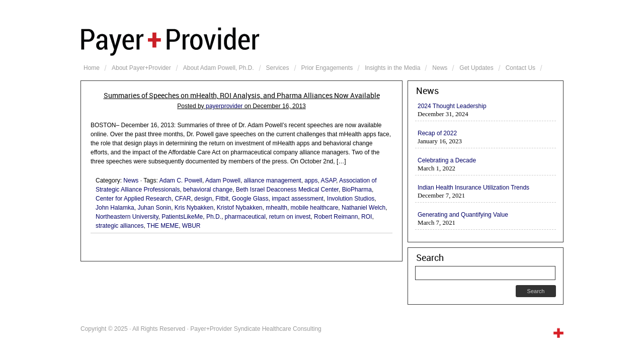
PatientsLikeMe (182, 217)
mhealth (276, 208)
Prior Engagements (327, 68)
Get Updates (476, 68)
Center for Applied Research (134, 199)
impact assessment (298, 199)
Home (92, 68)
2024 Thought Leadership (452, 106)
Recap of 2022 (437, 133)
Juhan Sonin (154, 208)
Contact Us (520, 68)
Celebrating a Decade (447, 160)
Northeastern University (127, 217)
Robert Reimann (336, 217)
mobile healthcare (315, 208)
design (203, 199)
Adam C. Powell (181, 180)
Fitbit (222, 199)
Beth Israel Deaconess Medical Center (287, 190)
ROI (367, 217)
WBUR (191, 226)
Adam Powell (223, 180)
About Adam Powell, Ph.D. (219, 68)
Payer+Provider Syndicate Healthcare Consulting (322, 40)
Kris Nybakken (194, 208)
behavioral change (208, 190)
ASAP (328, 180)
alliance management (273, 180)
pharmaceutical (245, 217)
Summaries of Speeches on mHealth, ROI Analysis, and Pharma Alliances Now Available (242, 96)
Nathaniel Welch (364, 208)
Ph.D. (214, 217)
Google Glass (250, 199)
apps (311, 180)
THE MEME (163, 226)
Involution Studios (351, 199)
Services (278, 68)
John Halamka (115, 208)
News (440, 68)
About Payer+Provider (141, 68)
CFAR (183, 199)
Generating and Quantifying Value (463, 215)
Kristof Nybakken (240, 208)
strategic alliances (119, 226)
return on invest (290, 217)
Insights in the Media (392, 68)
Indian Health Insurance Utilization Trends (473, 188)
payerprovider (224, 106)
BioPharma (357, 190)
